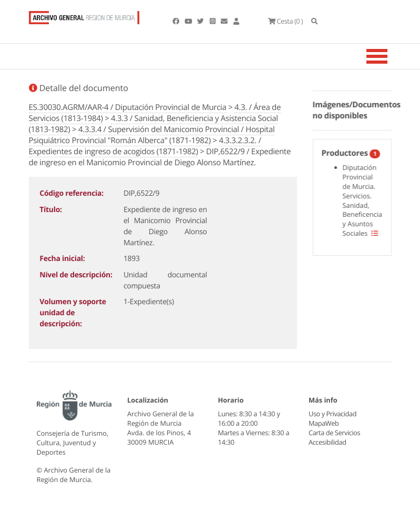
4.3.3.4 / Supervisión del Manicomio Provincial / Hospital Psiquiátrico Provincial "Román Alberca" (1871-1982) (152, 135)
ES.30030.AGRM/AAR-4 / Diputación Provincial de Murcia (128, 107)
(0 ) (285, 21)
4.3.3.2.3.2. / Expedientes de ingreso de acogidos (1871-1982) (145, 146)
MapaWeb (324, 423)
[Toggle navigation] (390, 56)
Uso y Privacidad (332, 414)
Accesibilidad (327, 442)
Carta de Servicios (334, 433)
